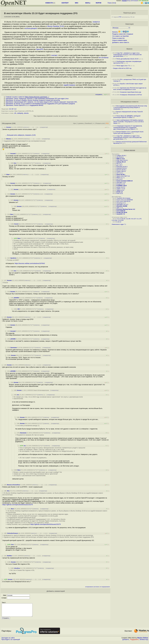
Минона (9, 139)
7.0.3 (118, 219)
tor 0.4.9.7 (120, 179)
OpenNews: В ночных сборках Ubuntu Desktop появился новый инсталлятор (33, 100)
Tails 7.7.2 (120, 208)
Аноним (9, 127)
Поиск (110, 3)
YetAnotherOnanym (12, 533)
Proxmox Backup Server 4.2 (126, 209)
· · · (35, 127)
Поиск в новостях (118, 38)
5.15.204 (114, 220)
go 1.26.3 (119, 165)
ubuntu (26, 113)
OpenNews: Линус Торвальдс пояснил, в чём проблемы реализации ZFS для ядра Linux (37, 99)
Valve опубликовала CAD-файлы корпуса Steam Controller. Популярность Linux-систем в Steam (128, 122)
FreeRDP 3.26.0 (122, 186)
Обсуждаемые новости (130, 102)
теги (114, 3)
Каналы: (115, 32)
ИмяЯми (9, 556)
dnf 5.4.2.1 (120, 173)
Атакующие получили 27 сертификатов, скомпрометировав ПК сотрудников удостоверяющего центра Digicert (128, 127)
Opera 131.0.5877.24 (123, 176)
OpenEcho (13, 258)
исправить (99, 94)
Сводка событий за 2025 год (122, 68)
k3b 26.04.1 (120, 157)
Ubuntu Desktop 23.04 (55, 26)
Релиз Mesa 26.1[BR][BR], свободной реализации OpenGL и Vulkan (127, 117)
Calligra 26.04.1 (121, 156)
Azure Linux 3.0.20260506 (125, 200)
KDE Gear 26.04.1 (122, 160)
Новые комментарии (120, 40)
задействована (69, 85)
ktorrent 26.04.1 (121, 170)
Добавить (126, 642)
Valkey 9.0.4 (120, 190)
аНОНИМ (16, 298)
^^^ (33, 153)
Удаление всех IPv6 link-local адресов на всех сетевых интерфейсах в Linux (130, 89)
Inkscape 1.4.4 (121, 182)
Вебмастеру (144, 642)
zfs (15, 113)
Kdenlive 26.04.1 (122, 168)
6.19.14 (119, 222)
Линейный (88, 123)
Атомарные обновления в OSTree (131, 95)
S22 (19, 309)
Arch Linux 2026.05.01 (123, 201)
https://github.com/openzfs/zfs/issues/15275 (18, 505)
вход (129, 1)
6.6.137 (134, 219)
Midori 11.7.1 (121, 178)
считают (54, 55)
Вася (12, 214)
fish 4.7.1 (119, 163)
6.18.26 (123, 219)
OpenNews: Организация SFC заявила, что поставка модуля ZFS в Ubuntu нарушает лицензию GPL (41, 102)
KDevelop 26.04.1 (122, 167)
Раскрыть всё (100, 123)
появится (96, 22)
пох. (18, 395)
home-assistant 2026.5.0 (125, 181)
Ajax (75, 123)
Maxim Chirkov (143, 640)
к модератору (44, 127)
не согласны (104, 58)
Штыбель (17, 568)
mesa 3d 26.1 (121, 175)
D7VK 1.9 (120, 192)
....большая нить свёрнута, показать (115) (20, 135)
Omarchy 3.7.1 (121, 203)
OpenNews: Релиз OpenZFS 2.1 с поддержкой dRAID (24, 105)
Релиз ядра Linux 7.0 (123, 66)
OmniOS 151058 (122, 206)
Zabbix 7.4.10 (121, 189)
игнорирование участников (92, 587)
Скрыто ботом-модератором (38, 189)
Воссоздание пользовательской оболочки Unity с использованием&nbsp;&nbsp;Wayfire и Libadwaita (130, 107)
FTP (120, 17)
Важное (129, 49)
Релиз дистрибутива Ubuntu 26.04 (127, 59)
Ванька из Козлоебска (13, 485)
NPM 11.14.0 (121, 159)
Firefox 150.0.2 (121, 171)
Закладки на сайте (8, 640)
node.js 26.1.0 (121, 162)
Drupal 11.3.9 (121, 184)
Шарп (8, 174)
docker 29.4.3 (121, 187)
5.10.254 (121, 220)
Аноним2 (13, 153)
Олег (12, 545)
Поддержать (134, 642)
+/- (94, 123)
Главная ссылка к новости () (27, 97)
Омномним (14, 348)
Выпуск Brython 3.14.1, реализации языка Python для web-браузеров (128, 132)
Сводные (130, 34)
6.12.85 (128, 219)
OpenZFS (40, 49)
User (15, 163)
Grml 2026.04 (121, 211)
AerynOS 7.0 (121, 214)
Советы (129, 75)
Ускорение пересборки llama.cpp (131, 92)
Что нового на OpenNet (120, 36)
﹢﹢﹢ (31, 127)
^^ (30, 153)
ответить (26, 127)
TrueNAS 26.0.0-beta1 (123, 198)
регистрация (134, 1)
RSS (107, 123)
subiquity (20, 113)
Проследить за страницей (11, 642)
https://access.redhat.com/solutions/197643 (30, 263)
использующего (31, 28)
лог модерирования (105, 587)
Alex (8, 491)
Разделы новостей (119, 34)
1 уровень (80, 123)
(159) (14, 123)
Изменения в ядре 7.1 (119, 224)
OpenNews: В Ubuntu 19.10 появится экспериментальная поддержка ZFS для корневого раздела (40, 104)
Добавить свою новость (121, 42)
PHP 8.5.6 (120, 193)
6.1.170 (139, 219)
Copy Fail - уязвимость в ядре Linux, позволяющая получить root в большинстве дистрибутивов (127, 55)
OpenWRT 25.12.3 (122, 205)
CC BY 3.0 (13, 109)
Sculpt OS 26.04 (122, 212)
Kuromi (16, 224)
